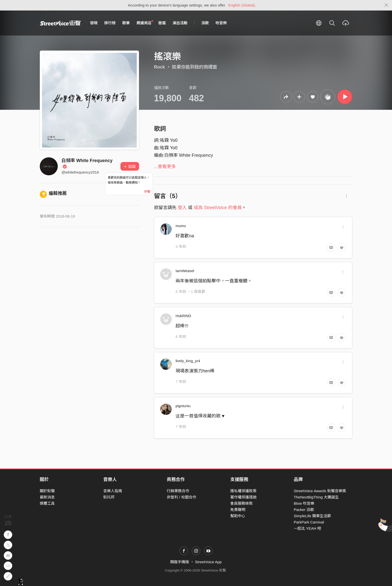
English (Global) (242, 5)
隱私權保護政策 (243, 491)
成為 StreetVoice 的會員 (218, 208)
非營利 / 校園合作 (181, 497)
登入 (182, 208)
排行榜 (110, 23)
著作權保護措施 (243, 497)
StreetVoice (60, 23)
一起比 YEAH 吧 (307, 528)
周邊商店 (145, 23)
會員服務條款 (241, 503)
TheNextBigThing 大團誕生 (316, 497)
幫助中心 (238, 516)
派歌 (205, 23)
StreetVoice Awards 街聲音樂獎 (320, 491)
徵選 (162, 23)
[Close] (386, 5)
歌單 (126, 23)
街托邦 (109, 497)
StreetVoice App (208, 562)
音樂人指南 (113, 491)
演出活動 (180, 23)
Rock (159, 67)
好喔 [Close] (147, 192)
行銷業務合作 (178, 491)
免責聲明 (238, 510)
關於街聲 (47, 491)
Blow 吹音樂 (304, 503)
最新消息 (47, 497)
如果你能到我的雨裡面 (194, 67)
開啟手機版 (180, 562)
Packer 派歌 (304, 510)
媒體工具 (47, 503)
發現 (94, 23)
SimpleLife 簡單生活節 (312, 516)
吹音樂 (221, 23)
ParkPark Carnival (309, 522)
